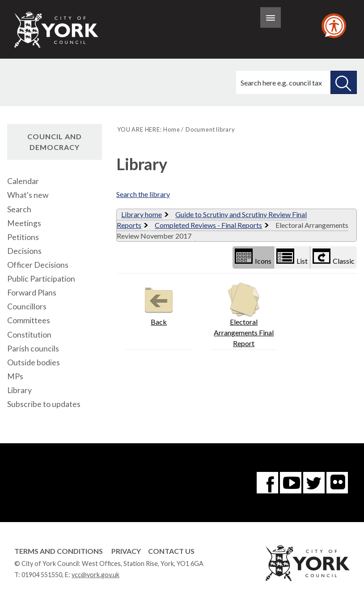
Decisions (24, 251)
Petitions (23, 237)
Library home (142, 214)
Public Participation (41, 279)
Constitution (29, 335)
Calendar (23, 181)
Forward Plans (32, 293)
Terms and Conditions (59, 551)
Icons (253, 257)
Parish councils (33, 349)
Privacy (126, 551)
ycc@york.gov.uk (95, 575)
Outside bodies (34, 362)
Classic (334, 257)
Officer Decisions (38, 265)
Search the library (143, 194)
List (292, 257)
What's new (28, 195)
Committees (29, 320)
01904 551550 (42, 575)
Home (171, 129)
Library (19, 390)
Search (19, 209)
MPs (15, 376)
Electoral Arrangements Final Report (244, 315)
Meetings (24, 223)
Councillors (27, 306)
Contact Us (171, 551)
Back (159, 304)
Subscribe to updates (44, 404)
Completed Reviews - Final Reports (208, 225)
